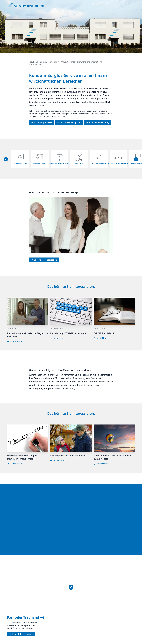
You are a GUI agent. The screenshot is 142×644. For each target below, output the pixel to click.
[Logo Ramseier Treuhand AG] (28, 6)
